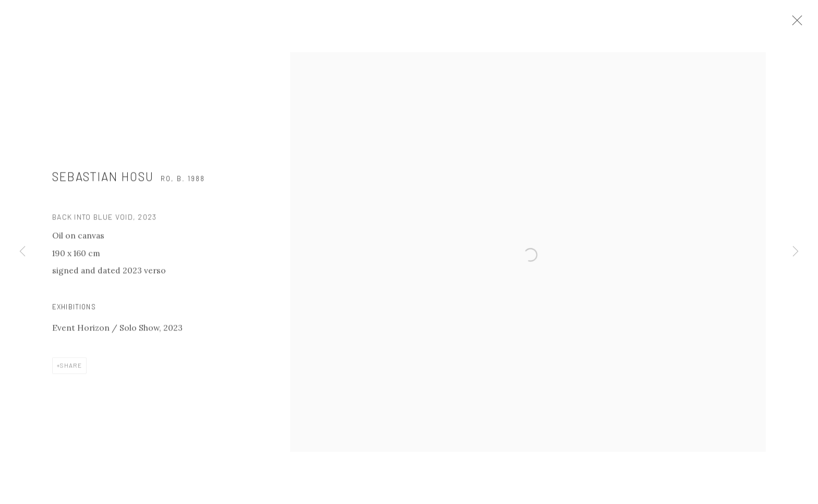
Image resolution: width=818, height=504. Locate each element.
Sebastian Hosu (103, 183)
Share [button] (71, 372)
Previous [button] (22, 252)
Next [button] (796, 252)
